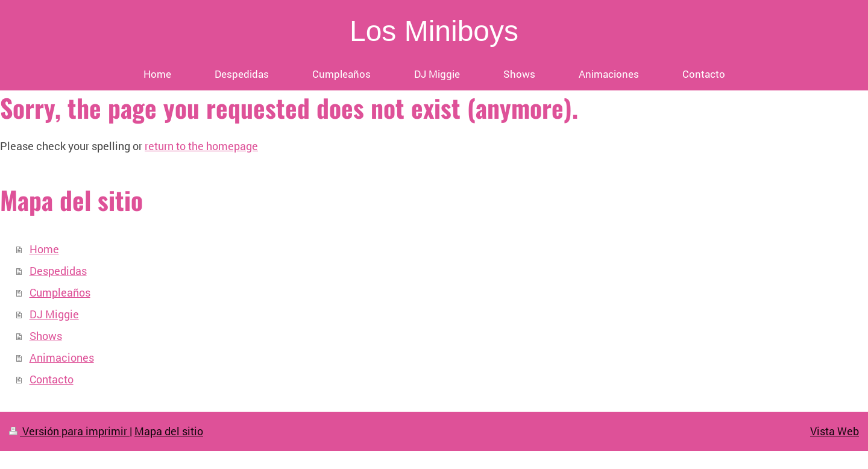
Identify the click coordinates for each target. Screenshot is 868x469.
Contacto (52, 379)
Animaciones (62, 357)
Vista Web (835, 431)
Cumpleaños (60, 292)
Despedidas (58, 271)
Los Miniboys (434, 31)
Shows (46, 336)
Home (44, 249)
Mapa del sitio (169, 431)
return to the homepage (201, 146)
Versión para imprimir (69, 431)
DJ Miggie (54, 314)
